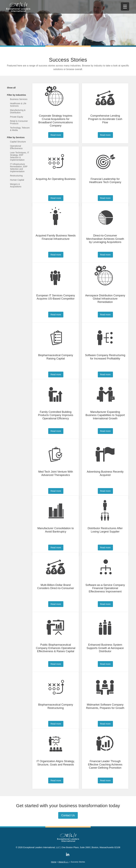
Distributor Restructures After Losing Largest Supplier (105, 530)
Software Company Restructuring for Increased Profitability (105, 357)
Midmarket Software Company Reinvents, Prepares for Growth (105, 706)
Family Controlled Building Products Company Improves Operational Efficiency (56, 415)
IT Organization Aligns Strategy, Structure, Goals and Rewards (56, 763)
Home (54, 862)
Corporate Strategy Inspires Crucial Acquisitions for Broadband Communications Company (56, 121)
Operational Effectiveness (16, 147)
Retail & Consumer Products (19, 122)
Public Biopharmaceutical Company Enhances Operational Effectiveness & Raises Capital (56, 648)
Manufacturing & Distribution (18, 111)
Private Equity (17, 117)
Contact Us (68, 815)
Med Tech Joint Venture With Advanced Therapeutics (56, 473)
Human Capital (17, 180)
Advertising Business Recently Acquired (105, 473)
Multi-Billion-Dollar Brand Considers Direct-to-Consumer (56, 587)
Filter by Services (16, 137)
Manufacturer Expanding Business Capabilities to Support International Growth (105, 415)
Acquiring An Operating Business (56, 179)
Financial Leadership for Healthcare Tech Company (105, 181)
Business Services (19, 99)
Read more (56, 135)
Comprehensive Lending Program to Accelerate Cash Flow (105, 119)
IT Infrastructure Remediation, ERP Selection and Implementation (19, 168)
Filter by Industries (16, 95)
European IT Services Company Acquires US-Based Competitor (56, 297)
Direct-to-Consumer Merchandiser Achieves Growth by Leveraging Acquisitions (105, 239)
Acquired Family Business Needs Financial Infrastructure (56, 237)
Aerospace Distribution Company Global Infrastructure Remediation (105, 299)
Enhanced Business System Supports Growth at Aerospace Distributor (105, 648)
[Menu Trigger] (125, 6)
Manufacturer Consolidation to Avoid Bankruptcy (56, 530)
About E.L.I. (64, 862)
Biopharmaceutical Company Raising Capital (56, 357)
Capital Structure (18, 142)
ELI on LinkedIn (68, 854)
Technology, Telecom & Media (20, 129)
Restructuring (16, 176)
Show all (11, 88)
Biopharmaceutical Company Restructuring (56, 706)
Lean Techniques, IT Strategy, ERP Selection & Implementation (20, 156)
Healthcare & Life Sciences (18, 105)
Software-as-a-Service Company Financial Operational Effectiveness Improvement (105, 588)
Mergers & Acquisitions (16, 185)
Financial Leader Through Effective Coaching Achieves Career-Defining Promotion (105, 764)
